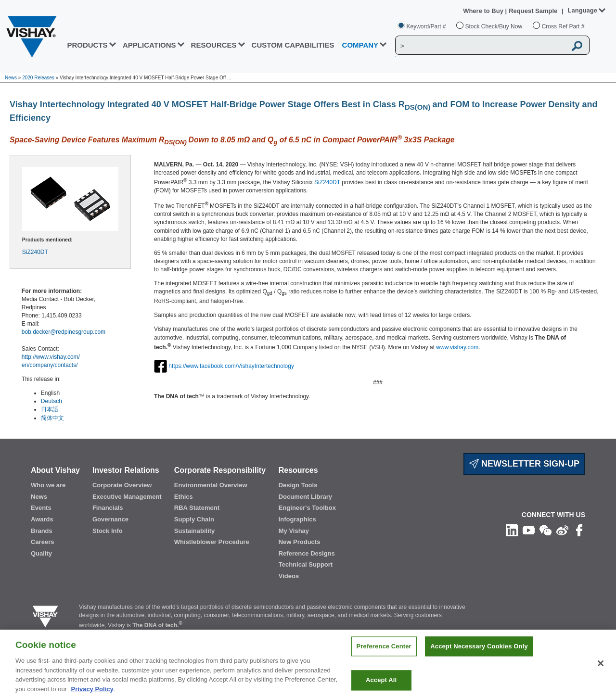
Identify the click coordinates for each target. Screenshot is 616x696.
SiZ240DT (35, 252)
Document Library (305, 497)
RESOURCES (214, 45)
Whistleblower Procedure (212, 542)
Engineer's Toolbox (307, 508)
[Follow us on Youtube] (529, 530)
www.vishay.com (457, 347)
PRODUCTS (87, 45)
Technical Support (306, 564)
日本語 (50, 409)
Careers (42, 542)
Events (41, 508)
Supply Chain (194, 519)
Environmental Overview (211, 485)
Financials (108, 508)
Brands (42, 531)
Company (360, 45)
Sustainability (195, 531)
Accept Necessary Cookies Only (479, 655)
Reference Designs (307, 553)
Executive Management (127, 497)
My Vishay (294, 531)
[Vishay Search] (481, 46)
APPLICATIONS (149, 45)
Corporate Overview (122, 485)
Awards (42, 519)
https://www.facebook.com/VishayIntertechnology (231, 366)
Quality (41, 553)
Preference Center (384, 655)
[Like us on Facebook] (579, 530)
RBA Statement (197, 508)
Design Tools (298, 485)
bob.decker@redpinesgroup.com (64, 332)
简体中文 (52, 418)
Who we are (48, 485)
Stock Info (108, 531)
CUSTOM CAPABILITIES (293, 45)
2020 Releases (38, 78)
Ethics (184, 497)
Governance (110, 519)
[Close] (601, 671)
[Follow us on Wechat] (545, 530)
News (11, 78)
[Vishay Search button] (577, 46)
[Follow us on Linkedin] (512, 530)
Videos (289, 576)
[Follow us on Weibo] (562, 530)
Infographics (297, 519)
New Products (300, 542)
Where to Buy (484, 11)
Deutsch (51, 401)
